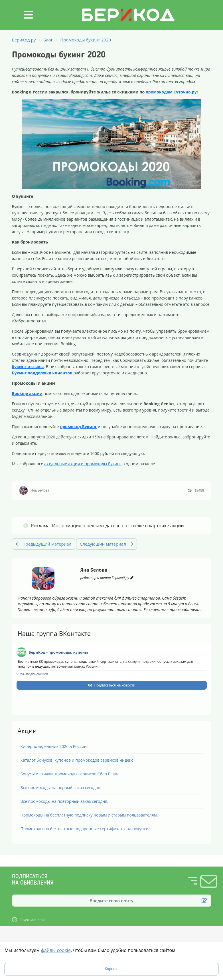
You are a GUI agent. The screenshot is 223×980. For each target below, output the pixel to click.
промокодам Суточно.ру (171, 92)
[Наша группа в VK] (21, 652)
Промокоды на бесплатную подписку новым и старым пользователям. (89, 815)
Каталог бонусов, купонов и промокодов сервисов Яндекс (77, 760)
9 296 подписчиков (32, 674)
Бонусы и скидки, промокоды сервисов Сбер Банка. (71, 774)
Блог (48, 40)
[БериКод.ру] (128, 27)
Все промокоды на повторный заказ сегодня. (64, 801)
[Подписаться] (204, 900)
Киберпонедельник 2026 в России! (54, 746)
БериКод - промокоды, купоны (58, 652)
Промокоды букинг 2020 (86, 40)
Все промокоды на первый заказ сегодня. (61, 788)
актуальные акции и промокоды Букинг (83, 464)
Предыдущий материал (44, 544)
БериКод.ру (24, 40)
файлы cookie (56, 950)
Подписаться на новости (115, 685)
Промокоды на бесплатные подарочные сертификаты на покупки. (85, 829)
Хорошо (112, 969)
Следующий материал (107, 544)
